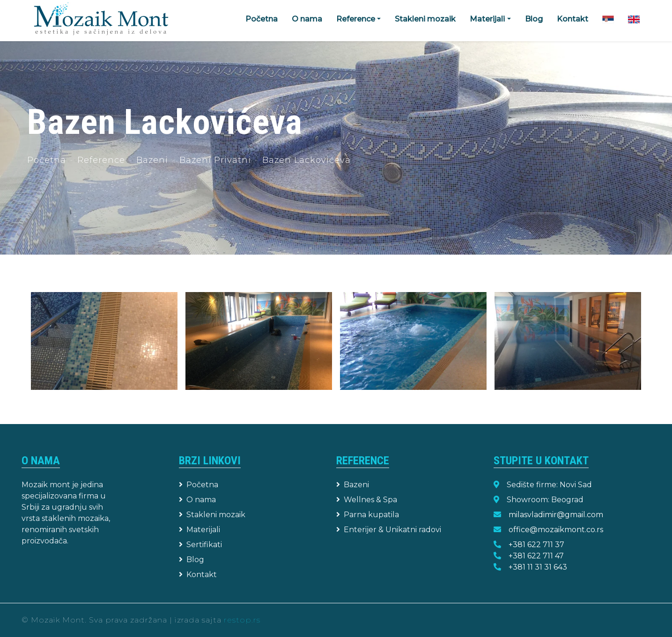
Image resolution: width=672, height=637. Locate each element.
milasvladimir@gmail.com (556, 515)
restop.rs (242, 620)
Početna (262, 19)
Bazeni (152, 160)
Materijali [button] (487, 19)
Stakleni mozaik (425, 19)
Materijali (199, 530)
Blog (534, 19)
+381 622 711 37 (536, 545)
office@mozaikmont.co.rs (556, 530)
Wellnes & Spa (367, 500)
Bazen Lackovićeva (306, 160)
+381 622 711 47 (536, 556)
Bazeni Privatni (215, 160)
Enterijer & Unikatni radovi (389, 530)
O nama (307, 19)
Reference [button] (356, 19)
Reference (101, 160)
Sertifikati (200, 545)
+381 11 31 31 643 (538, 567)
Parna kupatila (368, 515)
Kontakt (572, 19)
